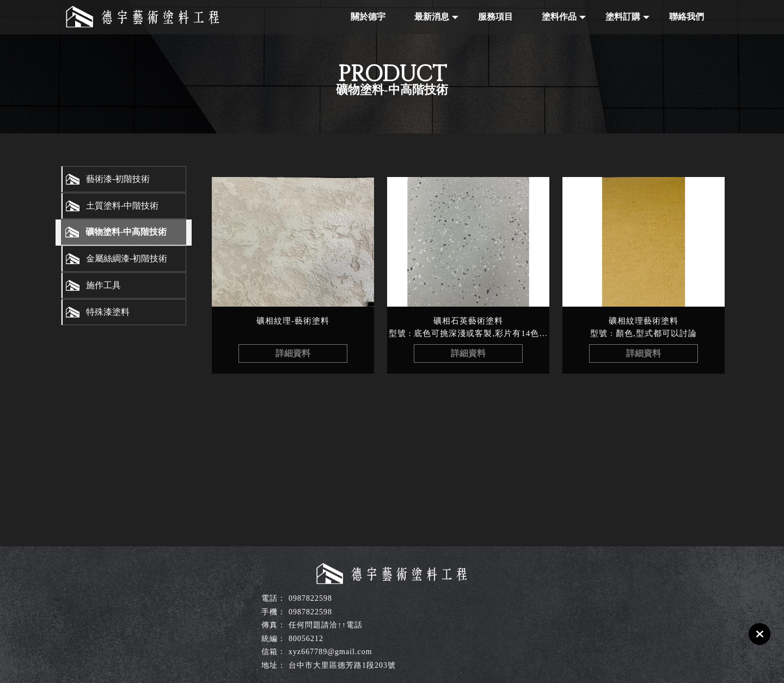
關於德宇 (368, 17)
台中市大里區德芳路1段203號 (342, 665)
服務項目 (495, 17)
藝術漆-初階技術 (118, 179)
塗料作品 (559, 17)
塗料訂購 (623, 17)
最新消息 (432, 17)
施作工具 (103, 285)
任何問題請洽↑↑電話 (326, 625)
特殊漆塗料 (108, 312)
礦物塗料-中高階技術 (126, 232)
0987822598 (310, 598)
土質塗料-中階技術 (122, 206)
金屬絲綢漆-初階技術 (127, 258)
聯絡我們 (687, 17)
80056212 (306, 639)
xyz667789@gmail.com (330, 652)
